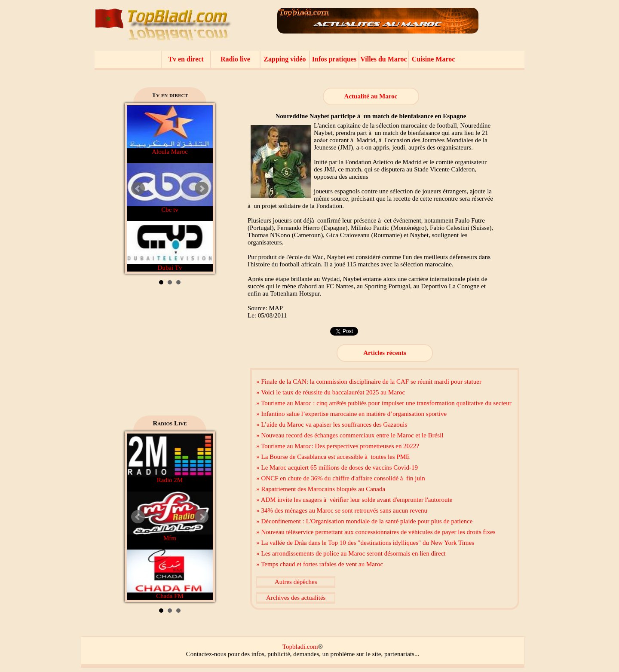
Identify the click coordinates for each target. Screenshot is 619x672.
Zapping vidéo (285, 59)
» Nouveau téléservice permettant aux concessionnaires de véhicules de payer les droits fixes (376, 532)
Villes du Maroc (383, 59)
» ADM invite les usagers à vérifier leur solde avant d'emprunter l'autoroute (354, 500)
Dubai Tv (170, 246)
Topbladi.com (300, 647)
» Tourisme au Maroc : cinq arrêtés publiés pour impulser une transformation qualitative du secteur (384, 403)
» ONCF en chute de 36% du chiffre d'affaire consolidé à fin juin (340, 478)
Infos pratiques (334, 59)
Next (202, 189)
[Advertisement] (170, 353)
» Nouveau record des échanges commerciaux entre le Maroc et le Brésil (350, 435)
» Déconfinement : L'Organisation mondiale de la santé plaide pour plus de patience (364, 521)
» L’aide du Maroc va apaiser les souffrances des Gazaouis (332, 425)
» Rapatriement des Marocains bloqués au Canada (321, 489)
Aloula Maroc (170, 130)
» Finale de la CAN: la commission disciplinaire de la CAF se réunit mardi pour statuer (369, 382)
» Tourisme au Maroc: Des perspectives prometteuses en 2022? (338, 446)
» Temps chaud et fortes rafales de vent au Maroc (320, 564)
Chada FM (170, 574)
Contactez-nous (206, 654)
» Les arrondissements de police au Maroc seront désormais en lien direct (351, 553)
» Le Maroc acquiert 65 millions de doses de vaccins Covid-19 (337, 467)
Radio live (235, 59)
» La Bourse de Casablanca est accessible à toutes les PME (333, 457)
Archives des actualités (296, 598)
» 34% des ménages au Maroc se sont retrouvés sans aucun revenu (342, 510)
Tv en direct (186, 59)
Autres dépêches (296, 582)
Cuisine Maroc (434, 59)
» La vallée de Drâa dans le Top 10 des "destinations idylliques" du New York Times (365, 543)
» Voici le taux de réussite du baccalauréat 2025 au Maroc (331, 392)
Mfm (170, 516)
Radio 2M (170, 458)
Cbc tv (170, 188)
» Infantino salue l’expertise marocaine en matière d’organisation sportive (351, 414)
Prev (138, 189)
